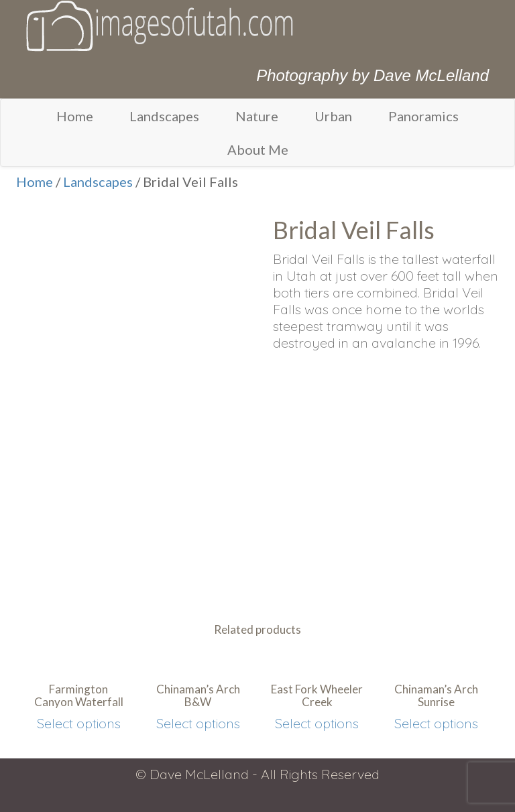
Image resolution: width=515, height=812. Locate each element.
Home (75, 116)
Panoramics (423, 116)
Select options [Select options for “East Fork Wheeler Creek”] (317, 723)
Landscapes (164, 116)
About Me (258, 149)
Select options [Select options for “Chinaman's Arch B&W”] (198, 723)
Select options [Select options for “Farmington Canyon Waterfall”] (79, 723)
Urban (333, 116)
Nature (257, 116)
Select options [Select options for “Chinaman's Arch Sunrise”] (436, 723)
